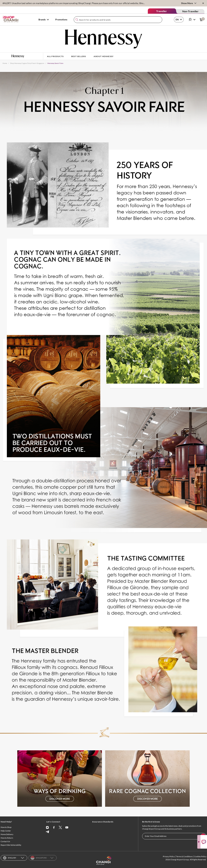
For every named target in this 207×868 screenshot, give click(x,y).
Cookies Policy (200, 856)
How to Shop (6, 827)
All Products (55, 56)
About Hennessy (104, 56)
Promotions (61, 19)
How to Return (7, 838)
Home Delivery (7, 834)
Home (5, 63)
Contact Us (5, 841)
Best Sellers (79, 56)
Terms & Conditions (184, 856)
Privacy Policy (169, 856)
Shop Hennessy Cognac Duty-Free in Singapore (27, 63)
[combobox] (118, 20)
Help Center (6, 831)
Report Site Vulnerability (11, 845)
